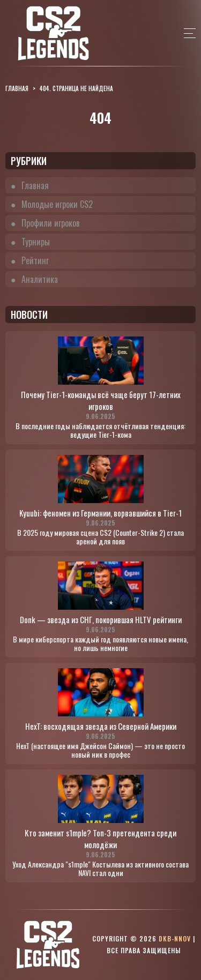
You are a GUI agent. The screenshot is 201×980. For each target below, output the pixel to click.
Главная (35, 185)
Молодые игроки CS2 (57, 204)
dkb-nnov (175, 938)
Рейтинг (35, 260)
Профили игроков (51, 223)
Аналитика (40, 279)
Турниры (36, 242)
